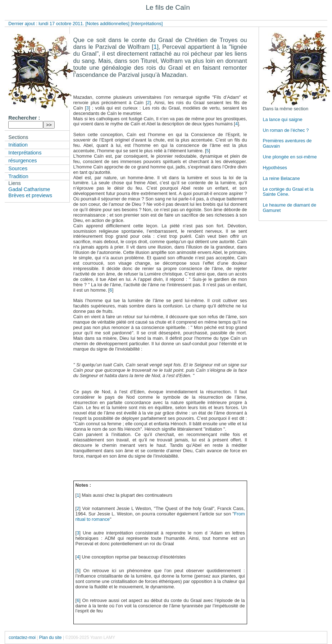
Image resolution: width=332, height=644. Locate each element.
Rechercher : (24, 118)
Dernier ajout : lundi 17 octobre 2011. (47, 24)
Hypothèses (275, 168)
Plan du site (51, 638)
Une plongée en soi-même (290, 157)
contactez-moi (22, 638)
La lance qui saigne (282, 119)
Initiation (18, 145)
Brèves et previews (30, 195)
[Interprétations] (147, 24)
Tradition (18, 176)
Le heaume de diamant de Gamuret (289, 208)
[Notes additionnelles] (107, 24)
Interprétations (25, 153)
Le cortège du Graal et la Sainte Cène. (288, 192)
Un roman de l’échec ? (286, 130)
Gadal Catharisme (29, 189)
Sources (18, 168)
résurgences (22, 161)
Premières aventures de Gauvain (287, 143)
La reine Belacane (281, 178)
